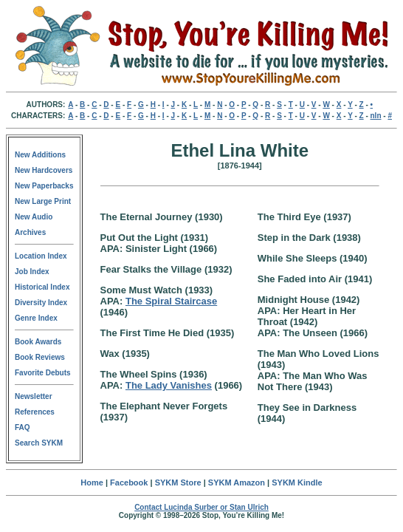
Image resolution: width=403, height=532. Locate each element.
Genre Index (36, 318)
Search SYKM (39, 443)
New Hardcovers (44, 170)
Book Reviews (40, 357)
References (35, 412)
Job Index (32, 272)
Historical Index (42, 287)
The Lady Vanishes (169, 385)
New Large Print (43, 201)
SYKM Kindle (297, 482)
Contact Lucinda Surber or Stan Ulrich (201, 507)
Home (92, 482)
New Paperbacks (44, 186)
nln (376, 116)
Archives (30, 232)
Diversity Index (41, 303)
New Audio (34, 217)
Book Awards (38, 342)
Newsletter (34, 396)
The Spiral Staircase (171, 301)
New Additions (40, 155)
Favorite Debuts (43, 373)
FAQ (23, 427)
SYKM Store (178, 482)
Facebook (129, 482)
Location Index (41, 256)
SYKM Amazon (237, 482)
